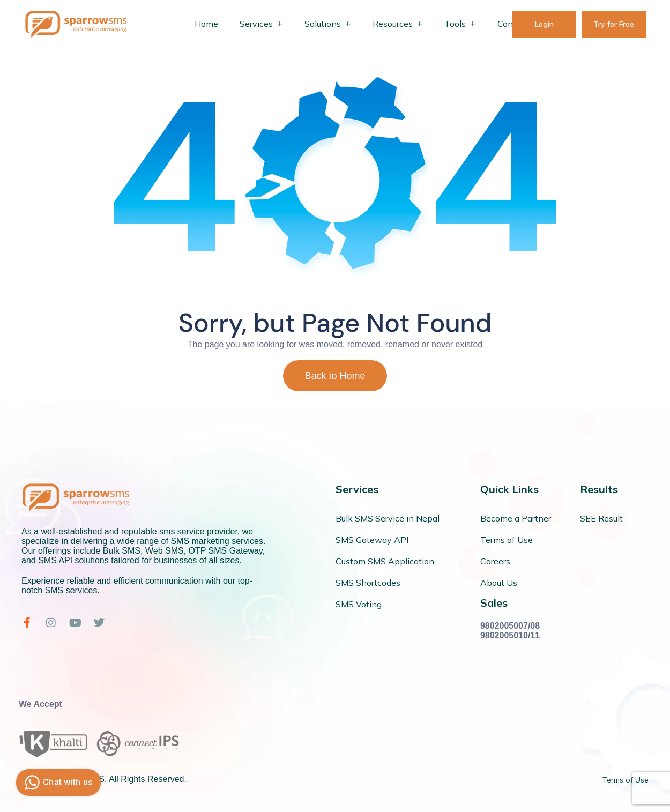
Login (544, 24)
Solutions (323, 24)
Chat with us (57, 783)
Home (206, 24)
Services (256, 24)
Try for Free (614, 24)
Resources (393, 24)
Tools (455, 24)
